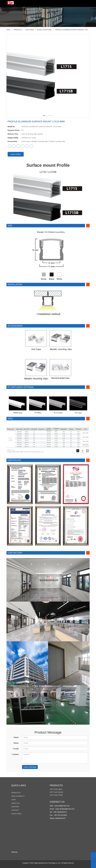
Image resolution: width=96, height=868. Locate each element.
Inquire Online (16, 154)
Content (15, 754)
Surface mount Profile (44, 30)
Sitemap (14, 852)
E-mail (15, 749)
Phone (16, 743)
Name (16, 737)
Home (8, 30)
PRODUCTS (18, 30)
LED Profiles (30, 30)
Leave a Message (30, 767)
